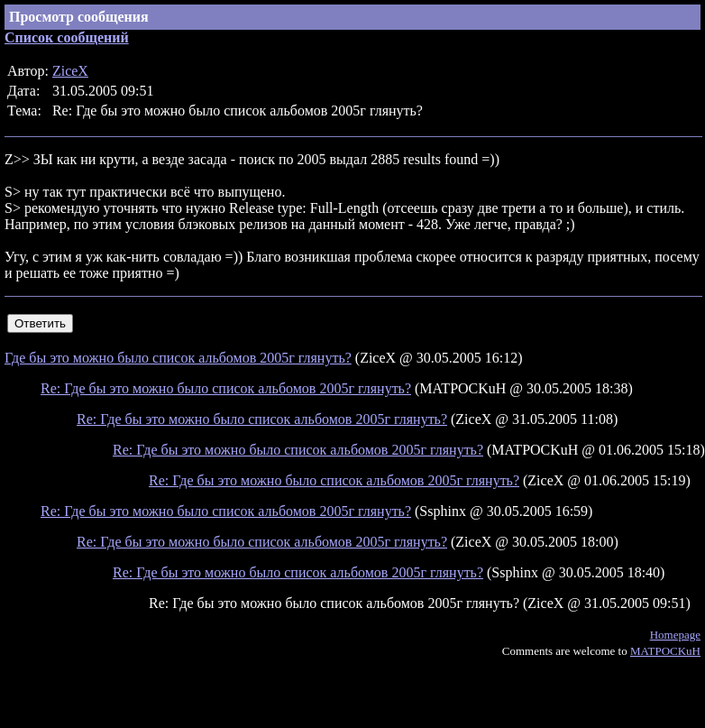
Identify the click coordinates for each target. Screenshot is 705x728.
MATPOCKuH (665, 651)
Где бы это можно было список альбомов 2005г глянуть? (178, 358)
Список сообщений (67, 37)
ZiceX (70, 71)
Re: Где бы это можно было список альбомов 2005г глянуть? (226, 388)
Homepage (675, 635)
